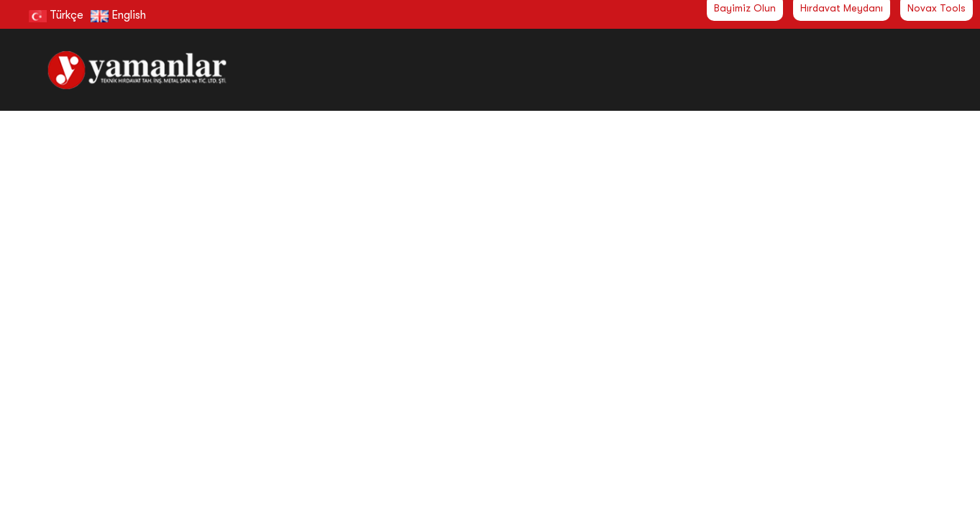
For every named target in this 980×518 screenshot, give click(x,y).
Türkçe (56, 15)
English (118, 15)
